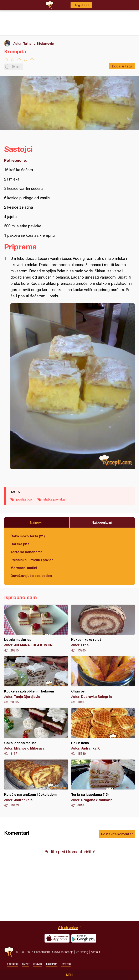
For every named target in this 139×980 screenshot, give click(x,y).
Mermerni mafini (24, 568)
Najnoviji (37, 522)
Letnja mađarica (36, 629)
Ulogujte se (81, 5)
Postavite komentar (117, 834)
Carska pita (20, 544)
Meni (70, 975)
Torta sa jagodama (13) (103, 783)
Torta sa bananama (26, 552)
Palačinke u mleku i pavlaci (32, 560)
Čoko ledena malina (36, 732)
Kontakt (95, 952)
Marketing (82, 952)
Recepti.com (9, 952)
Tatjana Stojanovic (38, 43)
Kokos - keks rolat (103, 629)
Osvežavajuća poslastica (31, 576)
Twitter (26, 964)
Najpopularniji (102, 522)
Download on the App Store (57, 938)
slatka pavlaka (54, 499)
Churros (103, 680)
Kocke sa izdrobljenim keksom (36, 680)
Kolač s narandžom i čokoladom (36, 783)
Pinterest (66, 964)
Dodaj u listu (122, 66)
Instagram (52, 964)
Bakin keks (103, 732)
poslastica (24, 499)
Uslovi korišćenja (63, 952)
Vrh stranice (68, 927)
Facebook (13, 964)
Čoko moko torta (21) (28, 536)
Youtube (37, 964)
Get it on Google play (84, 938)
